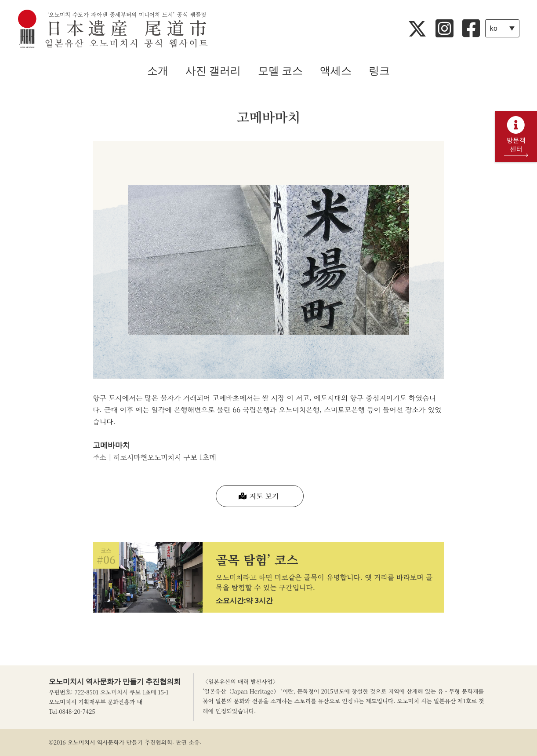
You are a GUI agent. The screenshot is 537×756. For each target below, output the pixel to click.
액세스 (336, 71)
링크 (379, 71)
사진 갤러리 (213, 71)
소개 (158, 71)
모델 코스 (280, 71)
